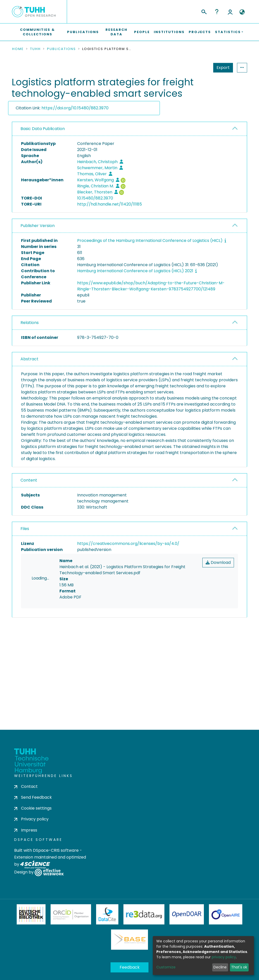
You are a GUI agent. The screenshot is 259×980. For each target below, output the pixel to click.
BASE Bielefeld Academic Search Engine (129, 960)
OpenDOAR (187, 935)
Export (198, 68)
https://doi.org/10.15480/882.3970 (75, 108)
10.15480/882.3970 (95, 198)
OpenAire (226, 935)
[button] (242, 12)
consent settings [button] (30, 670)
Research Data (116, 32)
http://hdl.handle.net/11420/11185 (110, 204)
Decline (220, 967)
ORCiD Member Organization (71, 935)
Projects (200, 32)
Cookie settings (33, 828)
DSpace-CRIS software (56, 870)
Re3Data (144, 935)
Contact (26, 806)
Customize (166, 967)
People (142, 32)
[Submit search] (204, 11)
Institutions (169, 32)
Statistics (222, 68)
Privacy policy (31, 839)
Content (29, 480)
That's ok (239, 967)
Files (25, 529)
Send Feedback (33, 818)
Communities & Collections (37, 32)
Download (218, 562)
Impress (26, 850)
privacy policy (224, 957)
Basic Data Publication (43, 129)
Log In (230, 12)
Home (18, 49)
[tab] (129, 129)
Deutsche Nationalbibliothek (31, 935)
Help (217, 12)
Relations (30, 323)
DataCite (107, 935)
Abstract (29, 359)
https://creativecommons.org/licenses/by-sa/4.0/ (128, 544)
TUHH (35, 49)
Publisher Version (38, 226)
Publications (83, 32)
